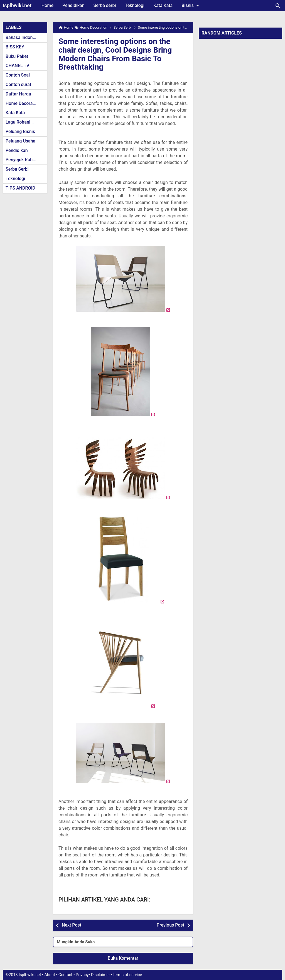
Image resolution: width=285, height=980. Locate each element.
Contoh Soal (18, 75)
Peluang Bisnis (20, 132)
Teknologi (135, 5)
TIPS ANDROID (20, 188)
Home (47, 5)
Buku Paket (17, 56)
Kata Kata (163, 5)
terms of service (128, 975)
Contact (65, 975)
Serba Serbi (17, 169)
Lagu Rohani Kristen (26, 122)
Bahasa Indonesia (23, 37)
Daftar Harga (18, 94)
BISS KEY (15, 47)
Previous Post (170, 925)
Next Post (72, 925)
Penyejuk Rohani (22, 160)
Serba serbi (105, 5)
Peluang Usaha (20, 141)
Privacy (82, 975)
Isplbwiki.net (17, 5)
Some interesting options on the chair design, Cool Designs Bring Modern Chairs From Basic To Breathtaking (115, 54)
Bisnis (191, 6)
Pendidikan (73, 5)
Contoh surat (18, 84)
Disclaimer (100, 975)
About (50, 975)
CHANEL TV (17, 66)
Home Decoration (23, 103)
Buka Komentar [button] (123, 958)
